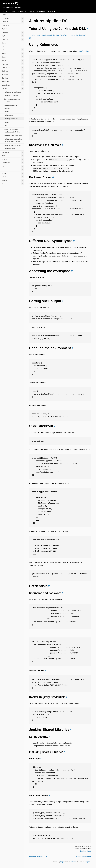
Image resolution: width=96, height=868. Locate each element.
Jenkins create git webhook (13, 135)
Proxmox (13, 22)
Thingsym (88, 862)
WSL (13, 50)
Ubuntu (13, 177)
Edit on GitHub (85, 851)
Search (32, 11)
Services (13, 78)
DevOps (13, 39)
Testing (13, 53)
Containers (13, 18)
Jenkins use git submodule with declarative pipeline (13, 140)
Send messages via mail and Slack (12, 100)
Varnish (13, 180)
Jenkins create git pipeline (13, 145)
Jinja (5, 126)
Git (13, 166)
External (41, 11)
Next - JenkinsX (84, 856)
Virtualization (13, 85)
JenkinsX (7, 122)
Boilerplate (22, 11)
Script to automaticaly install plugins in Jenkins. (12, 131)
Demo (4, 43)
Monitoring (13, 152)
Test (13, 156)
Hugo (62, 862)
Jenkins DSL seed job (11, 96)
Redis (13, 60)
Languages (13, 67)
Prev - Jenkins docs (38, 856)
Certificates (13, 163)
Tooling (51, 11)
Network (13, 64)
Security (13, 74)
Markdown (13, 184)
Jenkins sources (9, 149)
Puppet (13, 173)
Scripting (13, 71)
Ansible (13, 159)
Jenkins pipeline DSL (11, 119)
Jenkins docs (8, 115)
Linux (13, 170)
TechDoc (73, 862)
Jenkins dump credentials (12, 92)
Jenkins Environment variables (11, 107)
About (13, 11)
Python (13, 36)
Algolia (4, 29)
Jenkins (13, 88)
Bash (13, 57)
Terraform (13, 81)
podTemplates (85, 51)
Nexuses (13, 32)
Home (5, 11)
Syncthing (5, 25)
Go (3, 46)
